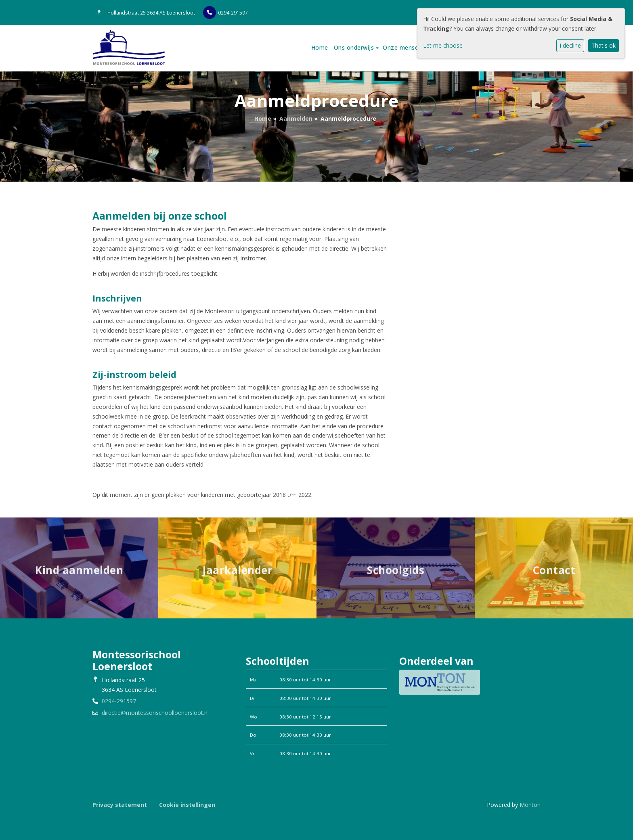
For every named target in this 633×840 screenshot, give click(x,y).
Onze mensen (403, 47)
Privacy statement (120, 805)
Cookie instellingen (187, 805)
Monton (530, 805)
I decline (570, 45)
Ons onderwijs (355, 47)
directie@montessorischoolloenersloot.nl (155, 713)
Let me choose (443, 45)
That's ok (604, 45)
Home (320, 47)
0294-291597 (233, 13)
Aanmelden (296, 118)
